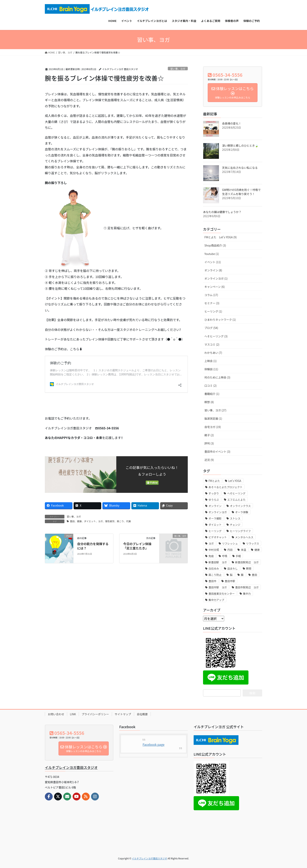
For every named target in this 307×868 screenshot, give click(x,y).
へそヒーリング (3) (216, 336)
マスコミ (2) (212, 344)
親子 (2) (209, 435)
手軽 (238, 556)
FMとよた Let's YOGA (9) (221, 237)
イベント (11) (213, 262)
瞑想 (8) (209, 402)
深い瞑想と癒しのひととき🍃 (240, 145)
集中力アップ (216, 600)
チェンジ (235, 525)
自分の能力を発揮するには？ (93, 546)
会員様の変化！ (232, 123)
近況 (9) (209, 460)
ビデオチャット (218, 537)
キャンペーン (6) (215, 287)
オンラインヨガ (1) (216, 278)
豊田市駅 (230, 581)
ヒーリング (215, 531)
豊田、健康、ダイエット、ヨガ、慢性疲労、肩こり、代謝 (100, 521)
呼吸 (225, 556)
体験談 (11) (211, 369)
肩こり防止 (215, 575)
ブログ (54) (211, 328)
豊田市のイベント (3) (217, 452)
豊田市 (212, 581)
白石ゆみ (214, 569)
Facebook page (153, 744)
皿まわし (233, 569)
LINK (73, 714)
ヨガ (211, 543)
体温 (243, 550)
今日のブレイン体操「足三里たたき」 (137, 546)
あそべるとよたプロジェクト (225, 487)
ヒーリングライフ (240, 531)
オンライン (215, 506)
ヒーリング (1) (213, 311)
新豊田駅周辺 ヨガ (247, 562)
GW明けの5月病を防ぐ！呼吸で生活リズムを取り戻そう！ (241, 192)
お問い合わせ (56, 714)
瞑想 (249, 569)
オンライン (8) (213, 270)
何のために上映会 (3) (217, 377)
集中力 (247, 594)
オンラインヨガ (218, 512)
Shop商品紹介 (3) (215, 245)
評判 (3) (209, 443)
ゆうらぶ (214, 500)
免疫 (211, 556)
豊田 (254, 575)
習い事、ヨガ (178, 69)
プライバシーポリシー (95, 714)
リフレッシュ (230, 543)
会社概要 (142, 714)
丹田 (230, 550)
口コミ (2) (210, 386)
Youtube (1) (212, 254)
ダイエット (215, 525)
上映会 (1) (210, 361)
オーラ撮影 (215, 518)
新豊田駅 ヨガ (218, 562)
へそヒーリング (236, 493)
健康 (257, 550)
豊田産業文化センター (222, 594)
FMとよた (214, 481)
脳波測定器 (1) (213, 418)
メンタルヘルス (244, 537)
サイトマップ (123, 714)
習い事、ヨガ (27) (215, 410)
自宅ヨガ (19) (213, 427)
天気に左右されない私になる (240, 168)
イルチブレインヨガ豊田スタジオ (71, 767)
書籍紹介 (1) (212, 394)
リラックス (253, 543)
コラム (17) (211, 295)
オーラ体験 (242, 512)
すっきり (214, 493)
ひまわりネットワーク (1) (220, 320)
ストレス (235, 518)
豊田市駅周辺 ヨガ (247, 587)
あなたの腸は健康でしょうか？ (222, 212)
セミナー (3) (212, 303)
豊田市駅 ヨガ (218, 587)
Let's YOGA (235, 481)
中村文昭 (214, 550)
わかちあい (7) (213, 353)
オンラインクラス (240, 506)
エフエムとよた (236, 500)
